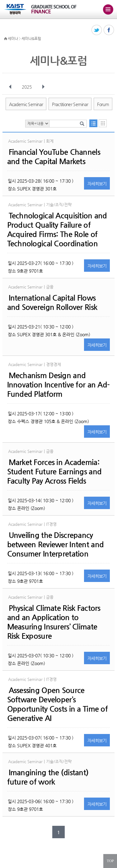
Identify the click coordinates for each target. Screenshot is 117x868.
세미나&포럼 (31, 38)
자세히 (97, 184)
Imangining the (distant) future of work (48, 777)
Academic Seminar (26, 104)
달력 (103, 123)
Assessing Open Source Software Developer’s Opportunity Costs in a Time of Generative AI (57, 704)
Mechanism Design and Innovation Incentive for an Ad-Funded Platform (58, 385)
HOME (6, 39)
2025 (27, 87)
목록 (93, 123)
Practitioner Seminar (70, 104)
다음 (43, 87)
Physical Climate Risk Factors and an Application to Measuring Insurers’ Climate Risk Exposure (54, 622)
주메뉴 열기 (108, 9)
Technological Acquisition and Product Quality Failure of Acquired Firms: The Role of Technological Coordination (57, 230)
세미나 (13, 38)
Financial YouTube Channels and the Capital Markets (54, 157)
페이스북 (109, 30)
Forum (103, 104)
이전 (10, 87)
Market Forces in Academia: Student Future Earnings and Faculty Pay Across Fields (54, 472)
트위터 (97, 30)
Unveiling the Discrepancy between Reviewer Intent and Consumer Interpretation (56, 544)
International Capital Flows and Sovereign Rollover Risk (52, 302)
